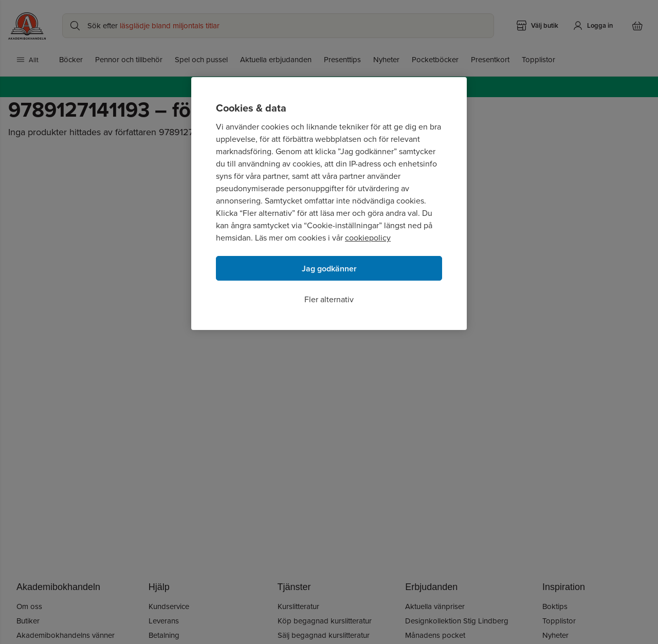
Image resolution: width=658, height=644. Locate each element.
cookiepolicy (368, 237)
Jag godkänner (329, 269)
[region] (329, 204)
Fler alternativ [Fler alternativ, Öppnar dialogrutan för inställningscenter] (329, 299)
